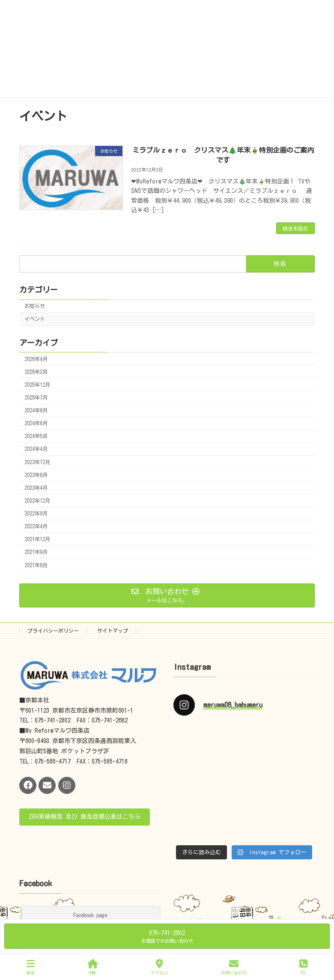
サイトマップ (113, 631)
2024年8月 (36, 410)
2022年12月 (37, 500)
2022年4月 (36, 527)
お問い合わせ (234, 967)
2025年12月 (37, 385)
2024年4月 (36, 449)
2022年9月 (36, 513)
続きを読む (295, 228)
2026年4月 (36, 359)
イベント (35, 319)
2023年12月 (37, 462)
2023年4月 (36, 488)
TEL (303, 967)
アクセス (159, 967)
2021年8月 (36, 565)
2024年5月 (36, 436)
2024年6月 (36, 423)
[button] (85, 817)
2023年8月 (36, 475)
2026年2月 (36, 372)
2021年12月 (37, 539)
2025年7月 (36, 397)
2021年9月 (36, 552)
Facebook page (90, 915)
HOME (93, 967)
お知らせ (35, 306)
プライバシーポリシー (53, 631)
